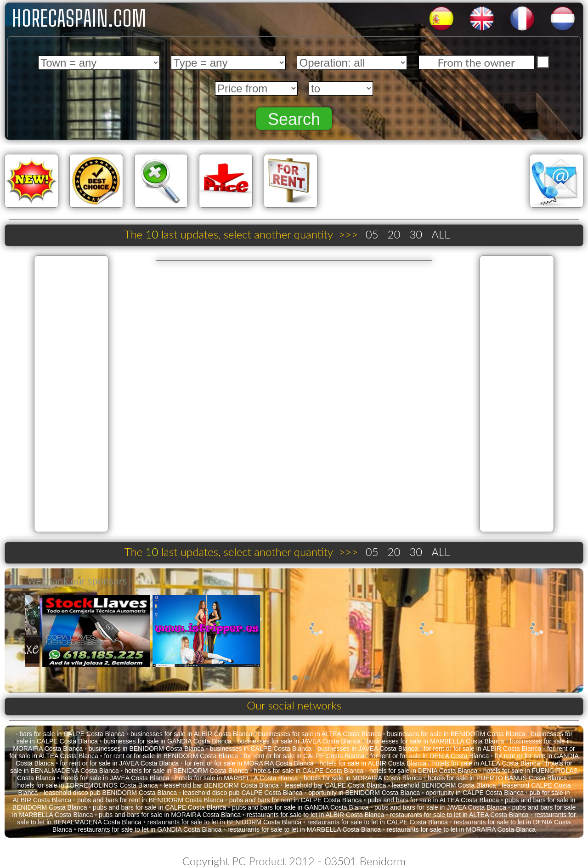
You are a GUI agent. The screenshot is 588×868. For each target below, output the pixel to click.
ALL (441, 234)
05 (372, 234)
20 (394, 234)
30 (416, 234)
